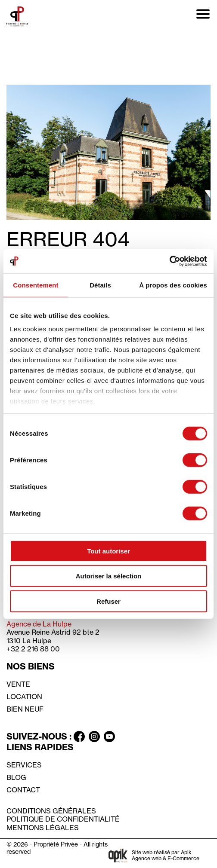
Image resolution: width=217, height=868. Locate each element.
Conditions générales (51, 811)
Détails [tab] (100, 285)
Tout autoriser (108, 551)
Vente (18, 684)
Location (24, 697)
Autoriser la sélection (109, 576)
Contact (23, 790)
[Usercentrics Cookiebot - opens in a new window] (169, 261)
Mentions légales (43, 828)
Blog (16, 777)
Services (24, 765)
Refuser (108, 601)
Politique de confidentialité (63, 819)
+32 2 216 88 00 (33, 649)
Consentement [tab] (36, 285)
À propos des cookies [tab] (173, 285)
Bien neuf (25, 709)
